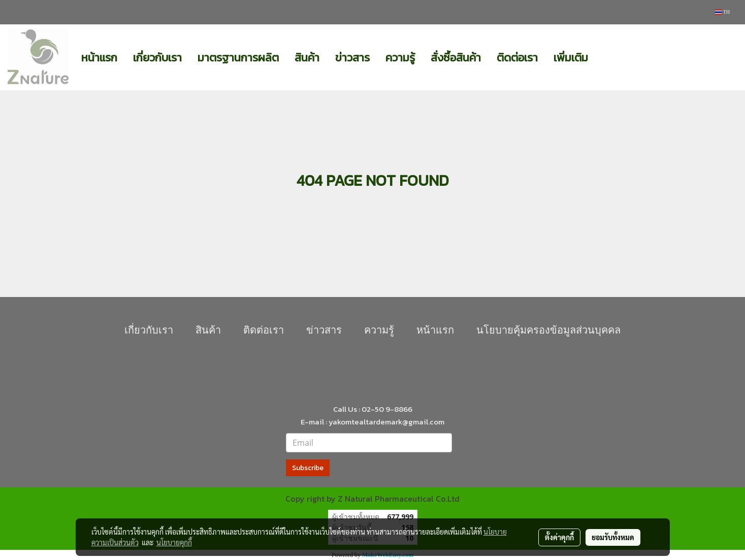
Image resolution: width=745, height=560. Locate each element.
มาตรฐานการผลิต (238, 58)
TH (722, 12)
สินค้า (307, 58)
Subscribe (308, 468)
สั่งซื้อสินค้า (456, 58)
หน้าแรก (99, 58)
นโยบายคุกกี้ (174, 542)
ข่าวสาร (352, 58)
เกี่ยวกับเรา (157, 58)
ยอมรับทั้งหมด (613, 537)
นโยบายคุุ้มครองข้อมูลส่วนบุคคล (548, 330)
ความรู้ (400, 58)
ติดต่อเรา (517, 58)
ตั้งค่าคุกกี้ (559, 537)
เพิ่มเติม (571, 58)
